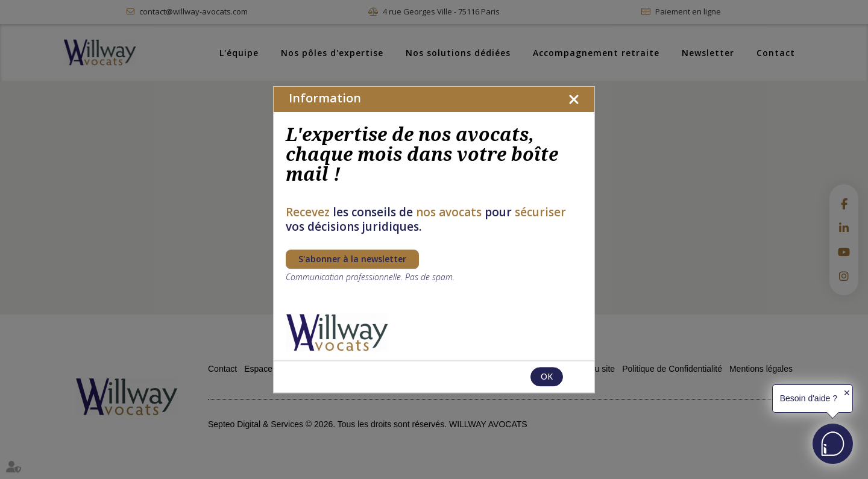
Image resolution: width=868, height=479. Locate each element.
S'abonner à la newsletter (352, 259)
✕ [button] (847, 393)
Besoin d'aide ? (809, 398)
